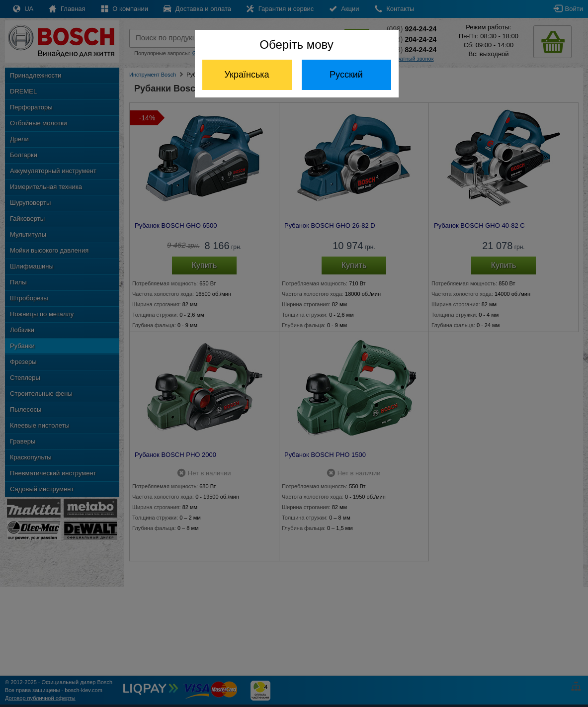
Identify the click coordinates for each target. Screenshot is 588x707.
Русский (346, 75)
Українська (247, 75)
